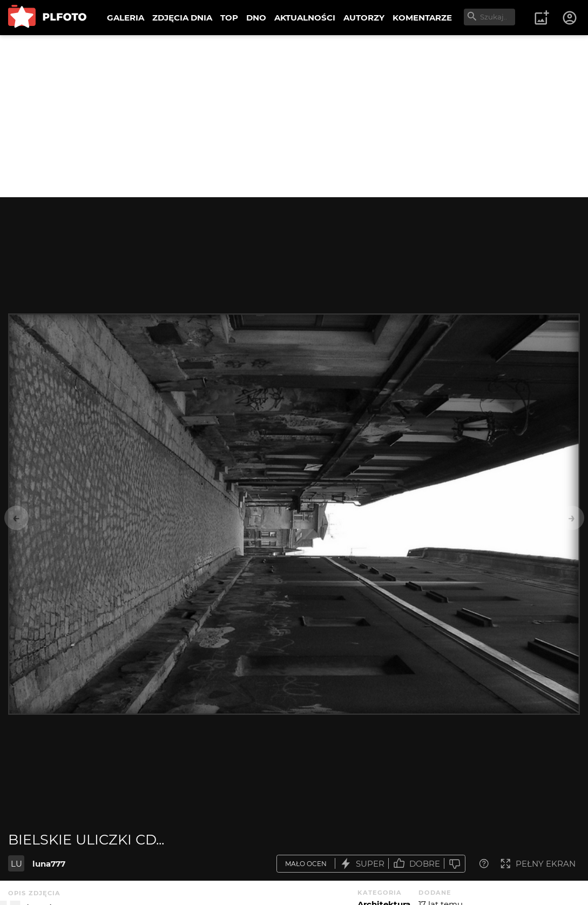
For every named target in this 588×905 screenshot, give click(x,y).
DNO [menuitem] (256, 18)
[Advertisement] (294, 116)
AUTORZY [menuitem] (364, 18)
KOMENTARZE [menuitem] (422, 18)
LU (16, 864)
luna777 (49, 864)
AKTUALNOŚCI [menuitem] (305, 18)
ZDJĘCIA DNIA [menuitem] (182, 18)
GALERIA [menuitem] (126, 18)
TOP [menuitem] (229, 18)
